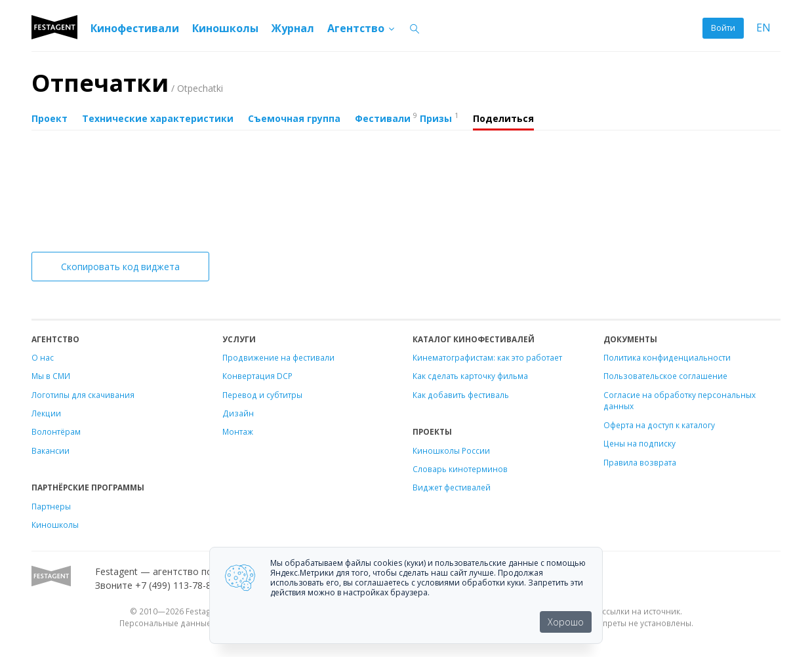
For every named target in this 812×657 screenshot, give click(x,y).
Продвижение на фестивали (278, 357)
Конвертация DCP (257, 376)
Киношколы (225, 28)
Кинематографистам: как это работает (487, 357)
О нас (43, 357)
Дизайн (238, 413)
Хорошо (566, 622)
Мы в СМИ (51, 376)
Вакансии (51, 450)
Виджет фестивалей (452, 487)
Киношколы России (451, 450)
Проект (50, 118)
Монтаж (238, 431)
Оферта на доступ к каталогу (659, 425)
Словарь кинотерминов (460, 469)
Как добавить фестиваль (461, 395)
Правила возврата (640, 462)
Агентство (362, 28)
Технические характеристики (158, 118)
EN (763, 28)
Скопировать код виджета (120, 267)
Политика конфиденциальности (667, 357)
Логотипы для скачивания (83, 395)
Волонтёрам (56, 431)
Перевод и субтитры (262, 395)
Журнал (293, 28)
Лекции (46, 413)
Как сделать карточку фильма (470, 376)
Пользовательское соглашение (665, 376)
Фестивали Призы (407, 117)
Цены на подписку (639, 443)
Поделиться (503, 118)
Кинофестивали (135, 28)
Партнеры (51, 506)
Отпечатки (127, 83)
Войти (723, 28)
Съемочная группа (294, 118)
